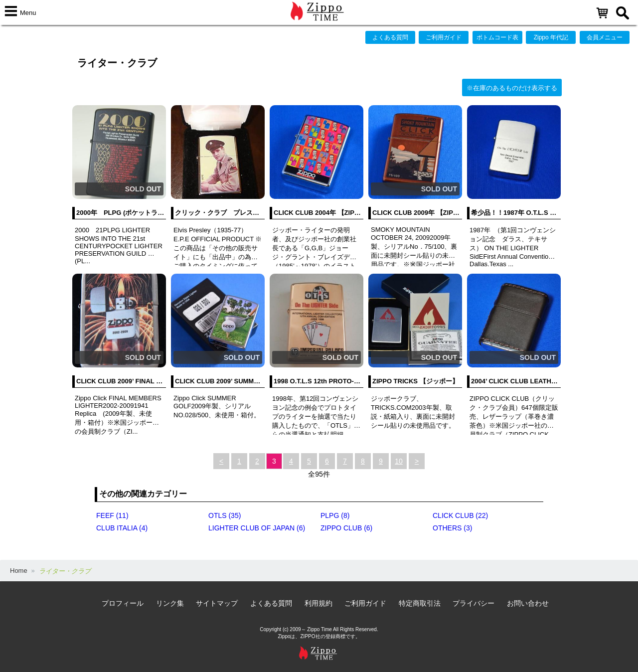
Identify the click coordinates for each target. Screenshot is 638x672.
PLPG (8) (335, 515)
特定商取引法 (420, 603)
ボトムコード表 (497, 37)
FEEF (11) (112, 515)
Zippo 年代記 (551, 37)
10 (399, 461)
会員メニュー (605, 37)
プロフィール (123, 603)
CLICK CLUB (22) (460, 515)
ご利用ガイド (444, 37)
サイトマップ (217, 603)
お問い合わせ (528, 603)
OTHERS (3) (452, 528)
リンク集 (170, 603)
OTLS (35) (225, 515)
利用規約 (319, 603)
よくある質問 (390, 37)
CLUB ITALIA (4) (122, 528)
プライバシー (474, 603)
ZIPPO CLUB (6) (346, 528)
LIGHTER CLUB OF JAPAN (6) (257, 528)
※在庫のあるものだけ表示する (512, 88)
